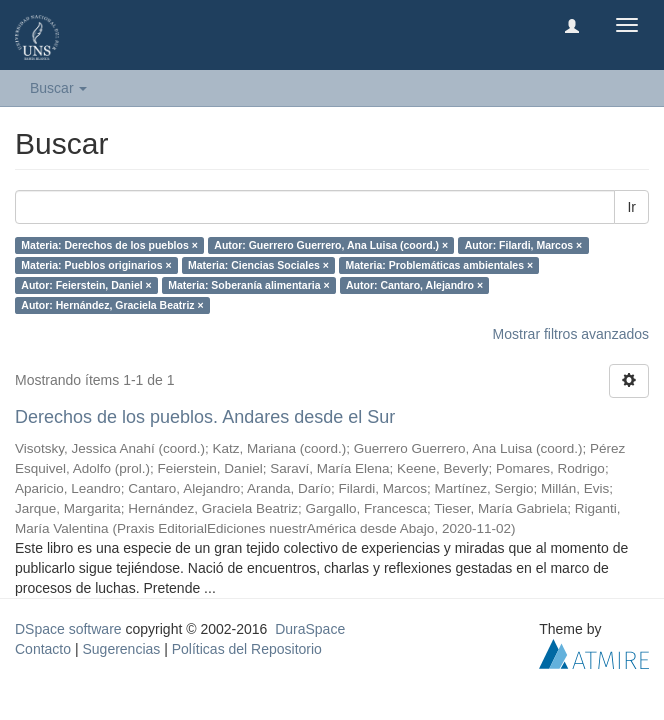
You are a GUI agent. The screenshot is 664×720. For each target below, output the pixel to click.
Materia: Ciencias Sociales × (258, 265)
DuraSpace (310, 629)
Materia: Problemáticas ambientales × (439, 265)
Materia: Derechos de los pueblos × (109, 245)
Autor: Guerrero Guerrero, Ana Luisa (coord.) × (331, 245)
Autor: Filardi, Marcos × (524, 245)
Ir (631, 207)
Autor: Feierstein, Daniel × (86, 285)
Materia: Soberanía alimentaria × (248, 285)
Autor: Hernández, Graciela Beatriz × (112, 305)
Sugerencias (121, 649)
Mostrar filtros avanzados (571, 334)
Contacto (43, 649)
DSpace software (68, 629)
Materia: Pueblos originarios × (96, 265)
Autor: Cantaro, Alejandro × (414, 285)
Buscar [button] (58, 88)
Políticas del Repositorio (247, 649)
